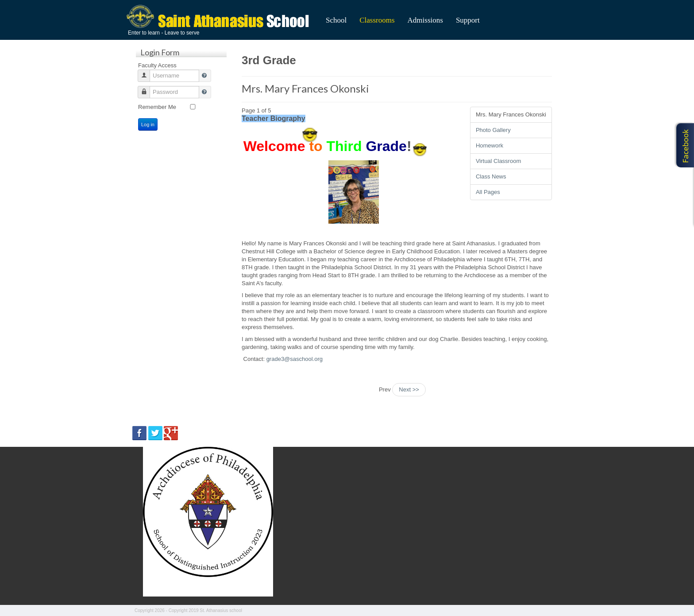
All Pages (488, 192)
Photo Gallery (493, 130)
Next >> (409, 389)
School (336, 20)
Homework (490, 145)
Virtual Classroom (498, 161)
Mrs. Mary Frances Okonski (305, 88)
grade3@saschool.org (295, 359)
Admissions (425, 20)
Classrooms (377, 20)
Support (468, 20)
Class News (491, 176)
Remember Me (157, 107)
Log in (148, 124)
